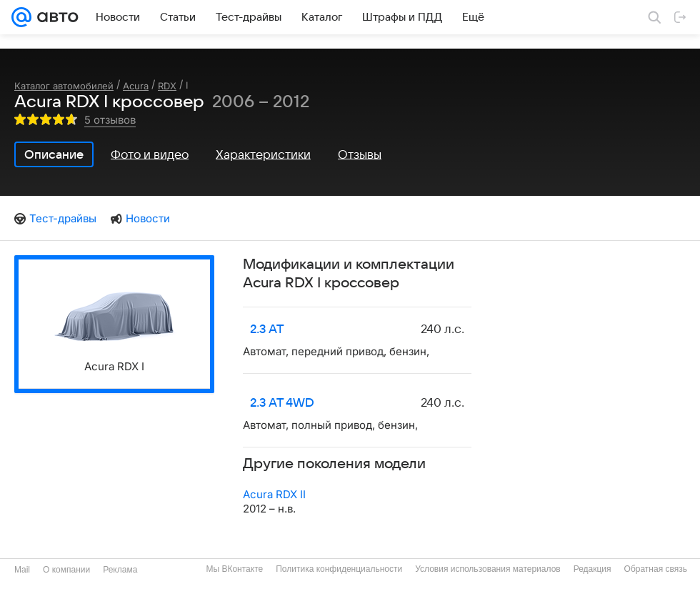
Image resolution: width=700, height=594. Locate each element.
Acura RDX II (274, 494)
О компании (66, 570)
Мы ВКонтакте (234, 569)
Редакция (592, 569)
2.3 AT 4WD (282, 403)
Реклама (120, 570)
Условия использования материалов (487, 569)
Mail (22, 570)
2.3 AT (267, 330)
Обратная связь (656, 569)
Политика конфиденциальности (339, 569)
